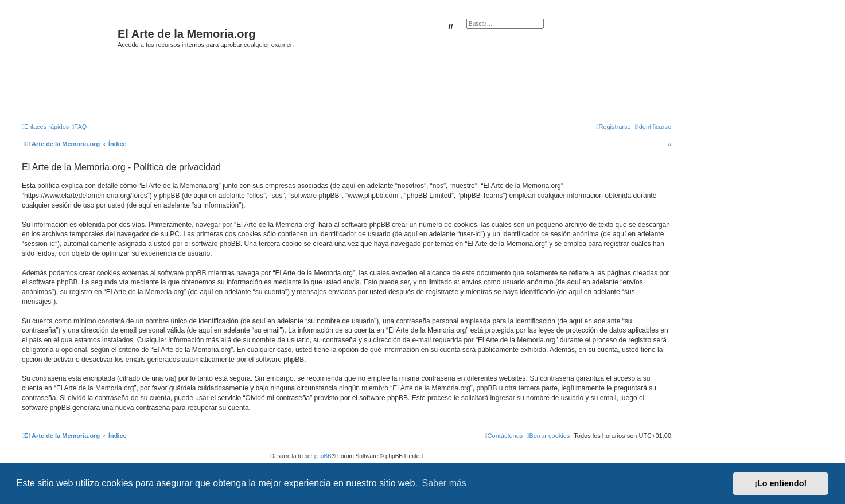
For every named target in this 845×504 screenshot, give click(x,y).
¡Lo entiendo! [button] (780, 483)
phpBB (323, 456)
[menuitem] (79, 127)
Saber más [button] (444, 483)
